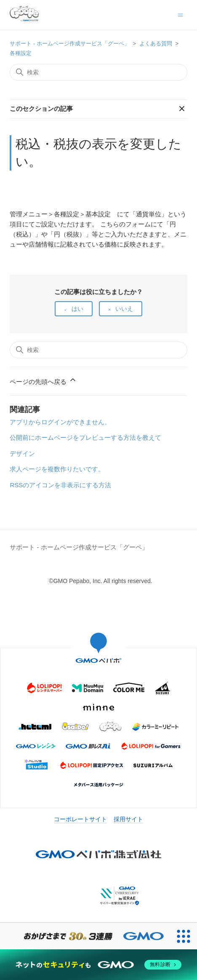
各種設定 (21, 53)
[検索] (98, 72)
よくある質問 (156, 43)
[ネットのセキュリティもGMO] (98, 964)
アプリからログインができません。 (60, 422)
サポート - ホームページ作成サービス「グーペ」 (70, 43)
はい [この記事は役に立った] (77, 309)
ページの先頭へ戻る (43, 380)
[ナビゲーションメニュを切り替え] (180, 14)
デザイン (22, 453)
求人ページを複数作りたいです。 (57, 469)
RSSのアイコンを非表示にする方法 (60, 485)
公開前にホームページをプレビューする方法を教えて (85, 437)
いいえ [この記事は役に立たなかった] (124, 309)
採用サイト (128, 819)
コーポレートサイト (80, 819)
